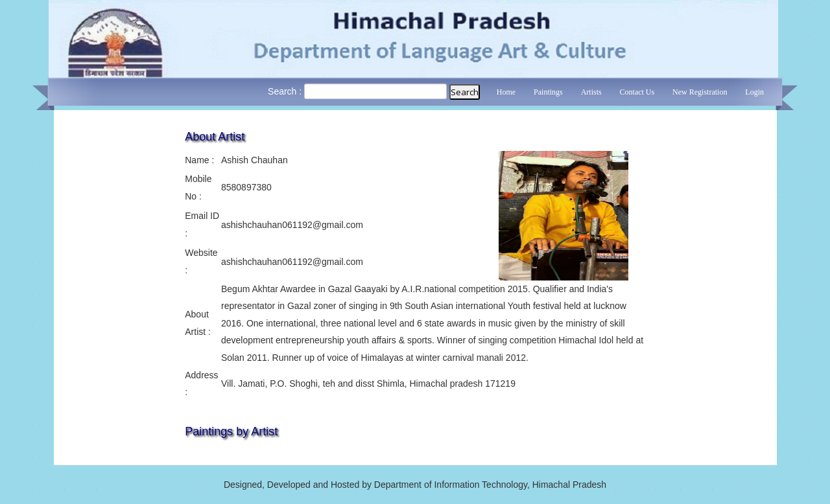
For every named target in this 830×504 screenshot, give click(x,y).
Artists (591, 92)
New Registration (700, 92)
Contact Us (637, 92)
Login (754, 92)
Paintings (548, 92)
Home (506, 92)
